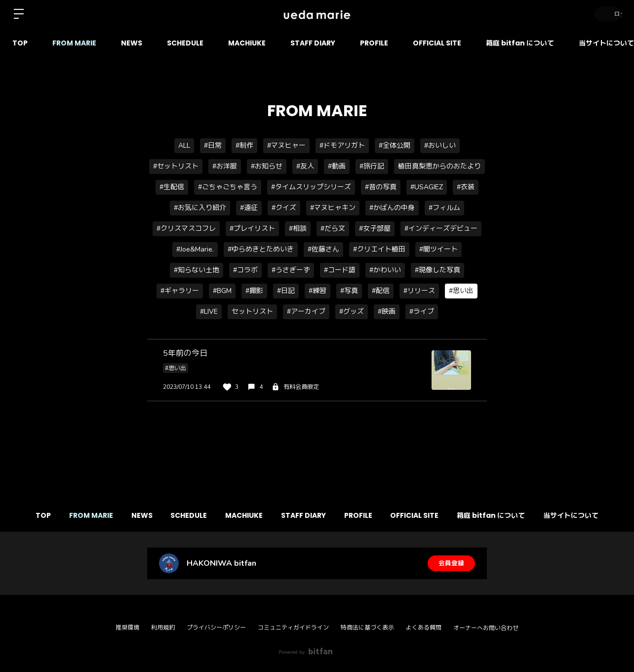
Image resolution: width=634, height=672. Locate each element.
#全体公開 (395, 146)
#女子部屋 (375, 229)
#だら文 (333, 229)
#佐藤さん (323, 249)
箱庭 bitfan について (520, 43)
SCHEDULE (185, 43)
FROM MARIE (74, 43)
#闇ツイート (438, 249)
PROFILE (374, 43)
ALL (184, 146)
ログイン (604, 14)
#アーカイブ (306, 312)
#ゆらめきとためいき (261, 249)
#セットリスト (176, 166)
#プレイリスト (252, 229)
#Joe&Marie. (195, 249)
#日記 (286, 291)
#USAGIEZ (427, 187)
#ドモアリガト (342, 146)
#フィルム (444, 208)
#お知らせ (267, 166)
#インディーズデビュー (441, 229)
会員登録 (451, 563)
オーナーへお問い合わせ (486, 628)
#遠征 (249, 208)
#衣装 (466, 187)
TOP (20, 43)
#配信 (381, 291)
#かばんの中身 (392, 208)
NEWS (132, 43)
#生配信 (172, 187)
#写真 (349, 291)
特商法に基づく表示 (367, 628)
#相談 (298, 229)
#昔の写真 (381, 187)
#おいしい (440, 146)
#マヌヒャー (286, 146)
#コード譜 (340, 270)
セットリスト (252, 312)
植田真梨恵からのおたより (439, 166)
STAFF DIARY (313, 43)
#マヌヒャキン (333, 208)
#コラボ (245, 270)
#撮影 (254, 291)
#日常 (213, 146)
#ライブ (422, 312)
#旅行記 (372, 166)
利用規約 (163, 628)
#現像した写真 (437, 270)
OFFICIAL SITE (437, 43)
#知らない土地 (197, 270)
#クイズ (284, 208)
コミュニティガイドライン (293, 628)
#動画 (337, 166)
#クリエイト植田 (379, 249)
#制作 (244, 146)
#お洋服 (225, 166)
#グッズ (352, 312)
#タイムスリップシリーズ (311, 187)
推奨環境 (127, 628)
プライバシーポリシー (216, 628)
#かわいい (385, 270)
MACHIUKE (247, 43)
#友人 (305, 166)
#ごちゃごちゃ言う (228, 187)
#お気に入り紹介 (200, 208)
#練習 (317, 291)
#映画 (387, 312)
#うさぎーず (291, 270)
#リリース (419, 291)
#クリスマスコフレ (186, 229)
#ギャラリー (180, 291)
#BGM (222, 291)
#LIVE (209, 312)
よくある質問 (424, 628)
